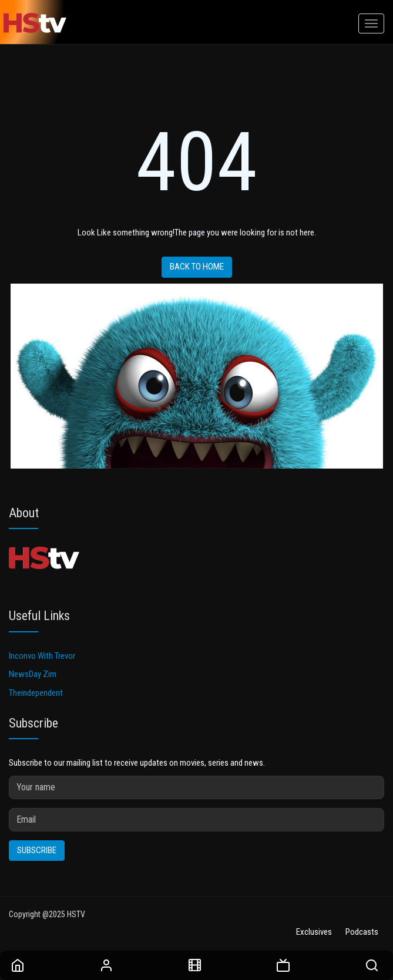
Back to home (197, 267)
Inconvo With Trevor (42, 656)
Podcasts (362, 932)
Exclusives (314, 932)
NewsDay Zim (33, 674)
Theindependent (36, 693)
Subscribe (37, 850)
